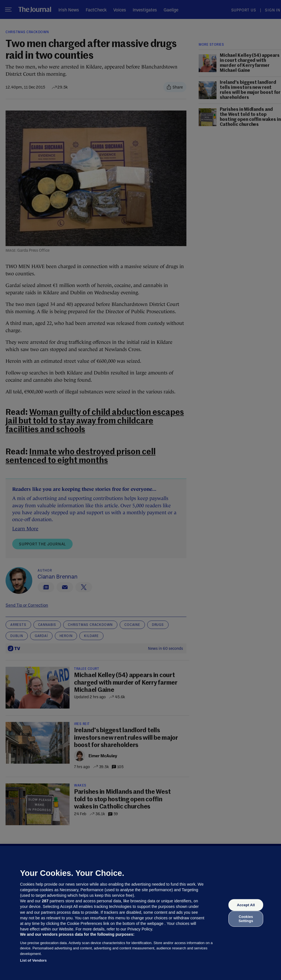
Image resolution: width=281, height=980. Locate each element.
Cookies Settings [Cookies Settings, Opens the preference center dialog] (246, 919)
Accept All (246, 905)
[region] (140, 913)
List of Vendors (33, 960)
